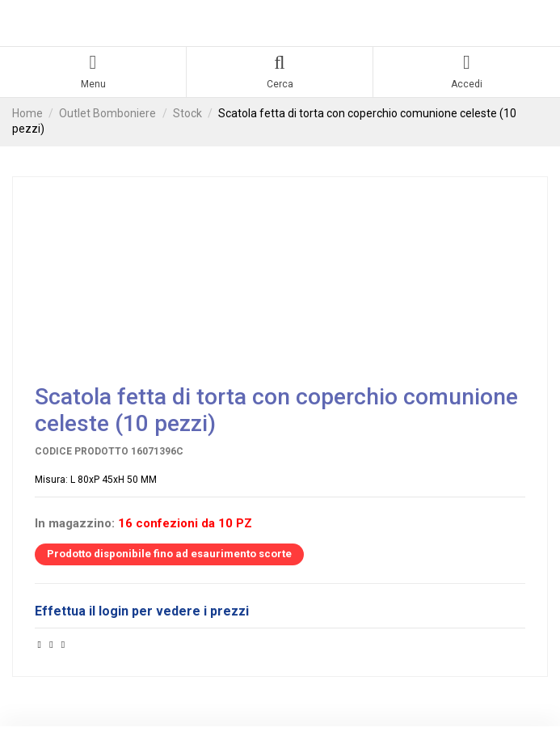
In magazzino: (75, 524)
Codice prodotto (82, 451)
